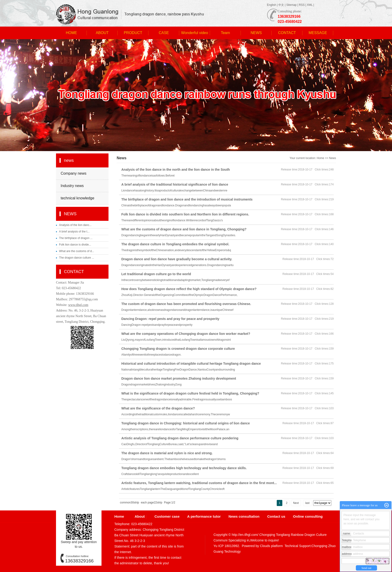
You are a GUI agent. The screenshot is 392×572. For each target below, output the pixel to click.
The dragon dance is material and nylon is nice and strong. (167, 453)
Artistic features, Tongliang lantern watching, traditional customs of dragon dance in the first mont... (199, 483)
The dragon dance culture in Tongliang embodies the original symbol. (175, 244)
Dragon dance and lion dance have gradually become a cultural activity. (177, 259)
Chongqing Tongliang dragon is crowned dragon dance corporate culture (178, 349)
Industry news (72, 186)
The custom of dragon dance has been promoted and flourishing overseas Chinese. (186, 304)
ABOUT (102, 33)
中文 (281, 5)
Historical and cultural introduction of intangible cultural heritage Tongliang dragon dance (191, 364)
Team (225, 33)
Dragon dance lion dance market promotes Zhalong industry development (179, 378)
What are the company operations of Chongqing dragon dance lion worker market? (186, 334)
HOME (71, 33)
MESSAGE (318, 33)
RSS (302, 5)
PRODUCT (133, 33)
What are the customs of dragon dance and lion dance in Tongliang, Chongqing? (184, 229)
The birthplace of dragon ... (76, 238)
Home (320, 158)
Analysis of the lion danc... (75, 225)
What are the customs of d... (77, 251)
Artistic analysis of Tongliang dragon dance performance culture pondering (180, 438)
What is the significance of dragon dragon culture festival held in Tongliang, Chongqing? (190, 393)
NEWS (256, 33)
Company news (73, 173)
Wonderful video (194, 33)
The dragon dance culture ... (77, 258)
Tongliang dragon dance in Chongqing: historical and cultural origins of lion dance (185, 423)
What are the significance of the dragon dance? (158, 408)
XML (310, 5)
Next (296, 503)
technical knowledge (77, 198)
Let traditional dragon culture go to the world (156, 274)
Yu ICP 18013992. (227, 546)
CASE (164, 33)
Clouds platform (271, 546)
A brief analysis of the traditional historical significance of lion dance (175, 184)
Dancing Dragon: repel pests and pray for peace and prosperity (170, 319)
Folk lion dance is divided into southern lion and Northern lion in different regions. (185, 214)
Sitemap (291, 5)
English (271, 5)
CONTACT (287, 33)
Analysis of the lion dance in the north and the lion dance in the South (176, 170)
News (332, 158)
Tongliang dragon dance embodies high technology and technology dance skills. (184, 468)
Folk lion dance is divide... (75, 245)
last (307, 503)
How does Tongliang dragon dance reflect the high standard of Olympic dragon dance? (189, 289)
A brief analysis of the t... (74, 232)
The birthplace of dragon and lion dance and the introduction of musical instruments (187, 199)
